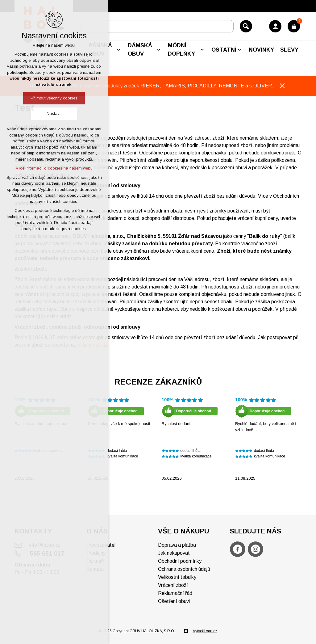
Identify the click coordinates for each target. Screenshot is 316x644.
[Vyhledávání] (246, 26)
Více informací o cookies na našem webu (54, 168)
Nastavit (54, 114)
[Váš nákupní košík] (294, 26)
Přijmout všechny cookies (54, 98)
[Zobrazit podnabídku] (118, 50)
